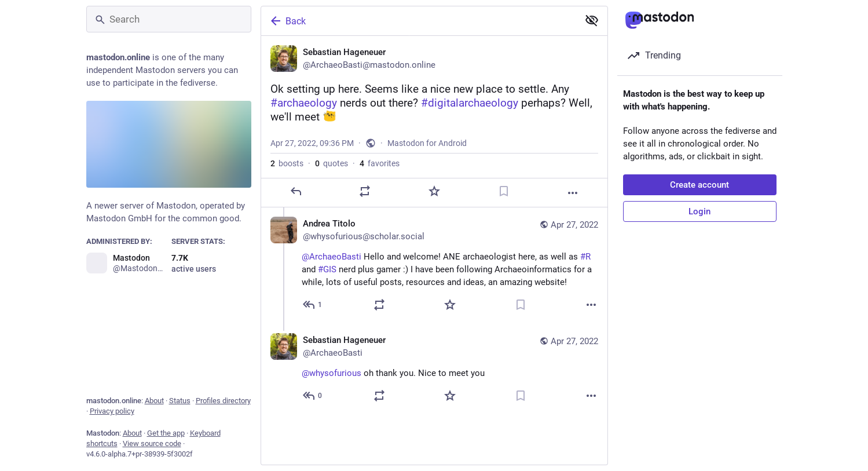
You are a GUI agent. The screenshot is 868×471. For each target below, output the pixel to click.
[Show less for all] (592, 20)
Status (180, 401)
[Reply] (295, 191)
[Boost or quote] (365, 191)
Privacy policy (112, 411)
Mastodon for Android (427, 143)
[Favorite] (434, 191)
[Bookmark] (503, 191)
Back (287, 21)
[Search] (169, 19)
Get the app (166, 433)
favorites (380, 163)
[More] (573, 193)
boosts (287, 163)
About (154, 401)
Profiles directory (223, 401)
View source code (152, 443)
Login (699, 211)
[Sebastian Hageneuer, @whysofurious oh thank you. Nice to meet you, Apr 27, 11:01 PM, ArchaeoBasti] (434, 369)
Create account (699, 185)
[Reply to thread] (313, 305)
